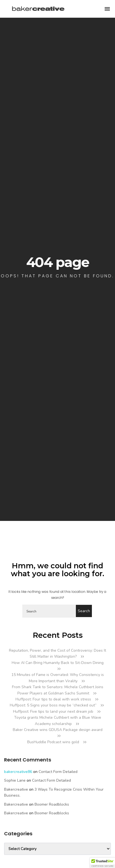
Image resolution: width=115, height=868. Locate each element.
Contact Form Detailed (58, 772)
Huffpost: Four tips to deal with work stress (53, 699)
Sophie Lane (15, 780)
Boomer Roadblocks (52, 804)
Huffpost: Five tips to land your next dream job (53, 711)
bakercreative (16, 789)
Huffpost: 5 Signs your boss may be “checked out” (53, 705)
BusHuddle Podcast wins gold (53, 742)
